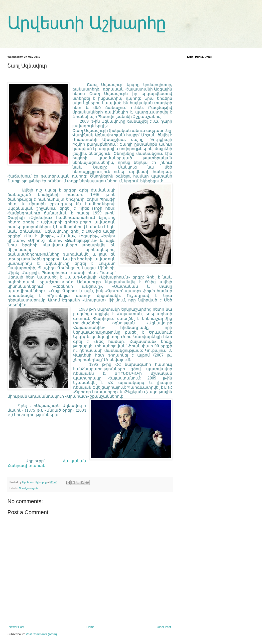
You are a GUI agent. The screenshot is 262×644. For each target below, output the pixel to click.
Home (91, 627)
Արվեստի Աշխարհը (87, 23)
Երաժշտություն (28, 488)
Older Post (164, 627)
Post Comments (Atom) (41, 634)
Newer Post (16, 627)
